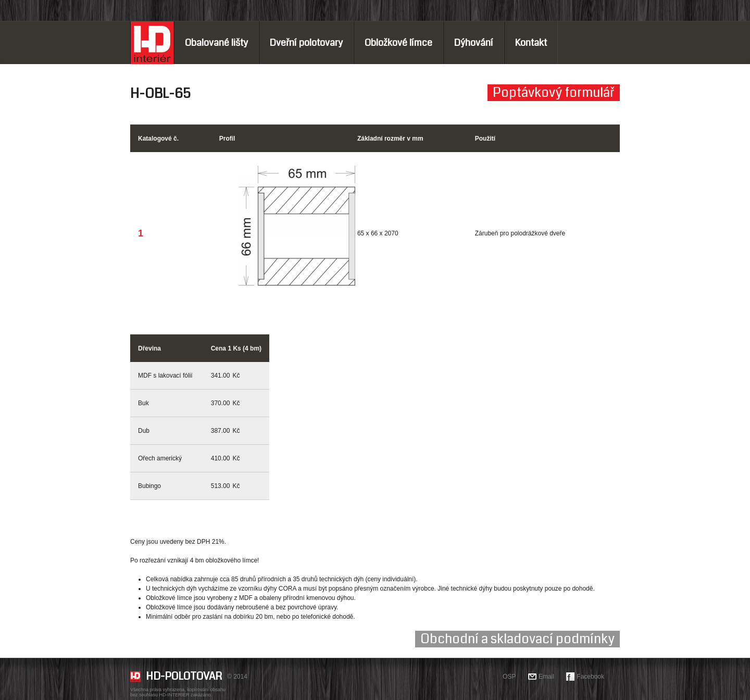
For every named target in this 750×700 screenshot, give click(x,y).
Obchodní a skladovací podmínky (517, 639)
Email (546, 677)
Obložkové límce (398, 43)
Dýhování (474, 43)
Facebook (590, 677)
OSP (509, 677)
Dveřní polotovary (306, 43)
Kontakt (531, 43)
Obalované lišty (216, 43)
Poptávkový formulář (554, 93)
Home (152, 43)
